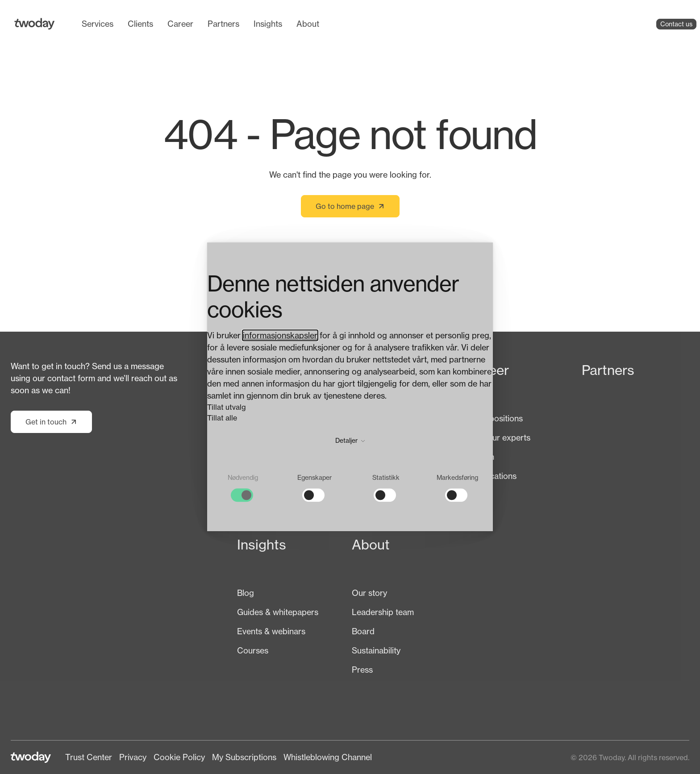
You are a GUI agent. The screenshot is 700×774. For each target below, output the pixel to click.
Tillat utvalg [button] (227, 408)
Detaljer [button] (350, 441)
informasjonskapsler (280, 336)
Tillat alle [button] (222, 418)
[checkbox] (243, 488)
